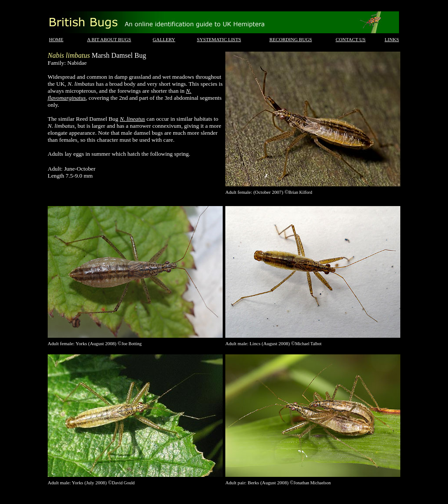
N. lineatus (133, 119)
